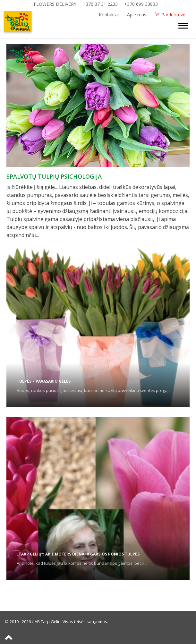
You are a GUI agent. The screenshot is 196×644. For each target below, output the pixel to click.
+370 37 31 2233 (100, 4)
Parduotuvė (173, 15)
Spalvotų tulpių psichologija (54, 176)
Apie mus (137, 15)
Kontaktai (109, 15)
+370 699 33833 (141, 4)
